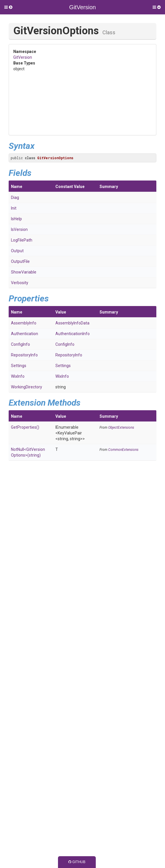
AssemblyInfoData (72, 323)
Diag (15, 197)
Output (17, 251)
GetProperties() (25, 427)
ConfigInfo (20, 344)
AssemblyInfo (24, 323)
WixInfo (18, 376)
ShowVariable (24, 272)
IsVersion (19, 229)
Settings (19, 366)
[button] (8, 7)
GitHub (77, 862)
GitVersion (23, 57)
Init (14, 208)
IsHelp (16, 219)
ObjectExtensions (121, 428)
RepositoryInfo (24, 355)
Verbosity (20, 283)
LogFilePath (22, 240)
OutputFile (20, 261)
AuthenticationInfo (73, 334)
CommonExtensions (123, 450)
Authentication (25, 334)
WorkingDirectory (27, 387)
